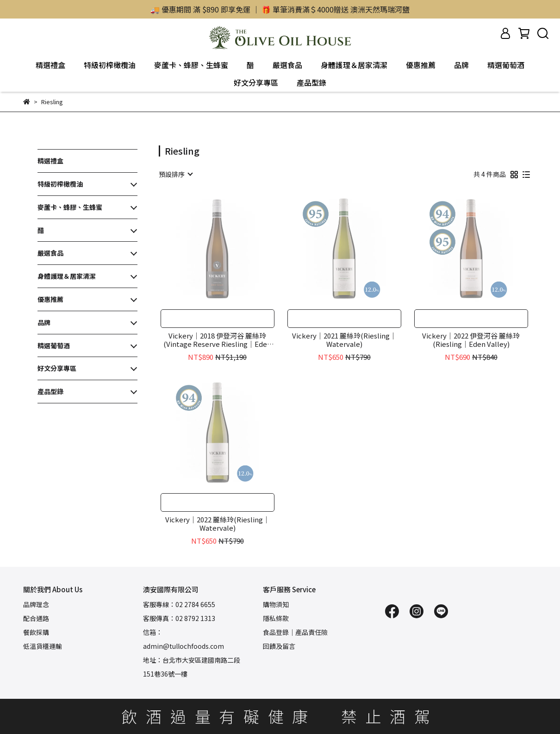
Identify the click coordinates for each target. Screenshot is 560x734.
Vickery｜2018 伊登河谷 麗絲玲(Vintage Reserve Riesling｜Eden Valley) (217, 340)
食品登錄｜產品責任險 (295, 632)
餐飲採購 (36, 632)
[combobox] (175, 174)
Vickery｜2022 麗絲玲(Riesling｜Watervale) (218, 524)
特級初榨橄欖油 (110, 65)
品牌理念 (36, 604)
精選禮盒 (50, 65)
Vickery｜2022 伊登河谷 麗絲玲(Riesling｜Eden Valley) (471, 340)
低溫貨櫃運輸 (43, 646)
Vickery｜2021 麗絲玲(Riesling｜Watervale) (344, 340)
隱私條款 (276, 618)
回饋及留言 (279, 646)
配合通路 (36, 618)
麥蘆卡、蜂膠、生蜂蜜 (191, 65)
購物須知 (276, 604)
